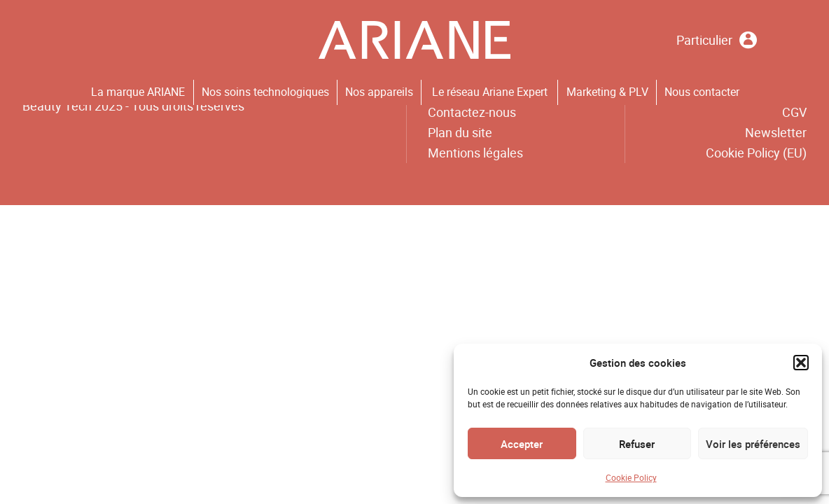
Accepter (522, 444)
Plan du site (460, 132)
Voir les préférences (753, 444)
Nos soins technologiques (265, 92)
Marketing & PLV (607, 92)
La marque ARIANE (138, 92)
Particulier (717, 40)
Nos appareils (379, 92)
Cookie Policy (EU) (756, 153)
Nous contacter (702, 92)
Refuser (637, 444)
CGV (794, 112)
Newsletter (776, 132)
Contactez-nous (472, 112)
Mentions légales (475, 153)
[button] (801, 363)
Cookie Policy (631, 477)
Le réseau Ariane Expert (490, 92)
